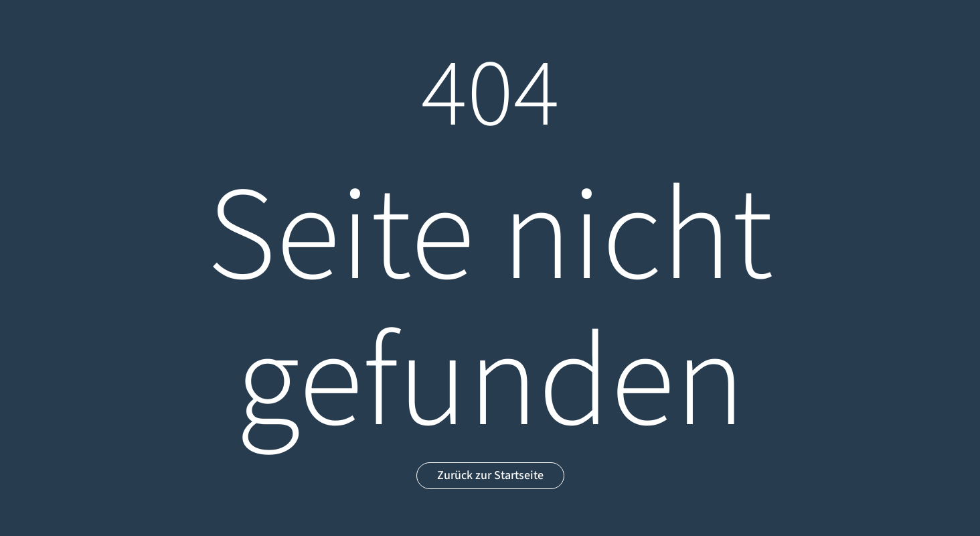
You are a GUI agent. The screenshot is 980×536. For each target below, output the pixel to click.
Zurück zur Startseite (490, 475)
